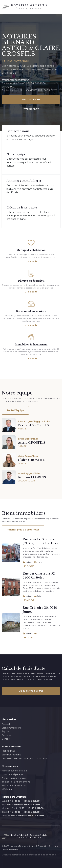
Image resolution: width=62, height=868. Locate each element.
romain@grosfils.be (29, 473)
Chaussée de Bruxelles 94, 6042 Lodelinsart (25, 758)
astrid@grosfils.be (28, 439)
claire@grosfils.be (28, 456)
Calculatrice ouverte (31, 691)
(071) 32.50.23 (31, 109)
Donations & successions (15, 778)
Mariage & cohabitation (14, 771)
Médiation (7, 789)
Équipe (6, 731)
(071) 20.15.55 (8, 751)
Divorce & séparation (13, 774)
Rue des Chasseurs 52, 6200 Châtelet (39, 576)
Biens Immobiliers (11, 728)
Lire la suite (31, 261)
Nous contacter (31, 100)
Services (6, 735)
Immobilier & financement (16, 782)
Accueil (6, 724)
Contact (6, 739)
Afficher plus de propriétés (23, 530)
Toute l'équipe (15, 410)
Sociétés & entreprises (14, 786)
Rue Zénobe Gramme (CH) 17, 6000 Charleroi (40, 541)
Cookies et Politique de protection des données (29, 855)
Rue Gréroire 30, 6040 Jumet (40, 610)
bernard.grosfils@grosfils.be (34, 421)
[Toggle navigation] (56, 7)
